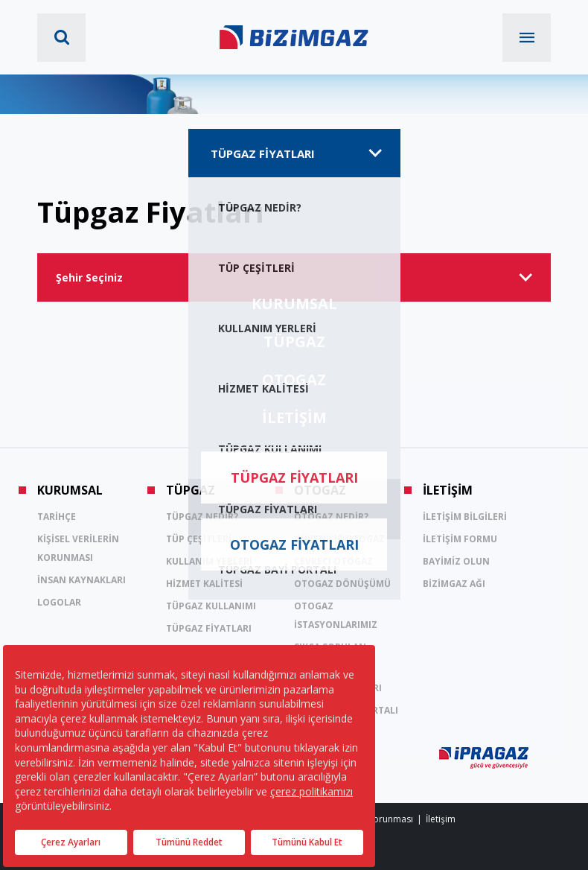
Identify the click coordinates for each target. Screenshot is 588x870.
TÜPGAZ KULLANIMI (211, 606)
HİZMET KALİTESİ (204, 584)
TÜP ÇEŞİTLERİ (199, 539)
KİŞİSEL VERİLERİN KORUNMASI (78, 548)
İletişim (441, 819)
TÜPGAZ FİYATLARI (209, 628)
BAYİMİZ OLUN (456, 561)
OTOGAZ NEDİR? (331, 517)
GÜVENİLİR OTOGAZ (339, 539)
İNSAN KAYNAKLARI (82, 580)
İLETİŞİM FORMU (460, 539)
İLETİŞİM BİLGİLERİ (465, 517)
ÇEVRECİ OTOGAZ (333, 561)
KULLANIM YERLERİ (209, 561)
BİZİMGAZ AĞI (454, 584)
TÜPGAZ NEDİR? (202, 517)
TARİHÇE (57, 517)
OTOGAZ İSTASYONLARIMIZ (336, 615)
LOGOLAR (59, 602)
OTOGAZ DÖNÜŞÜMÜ (342, 584)
